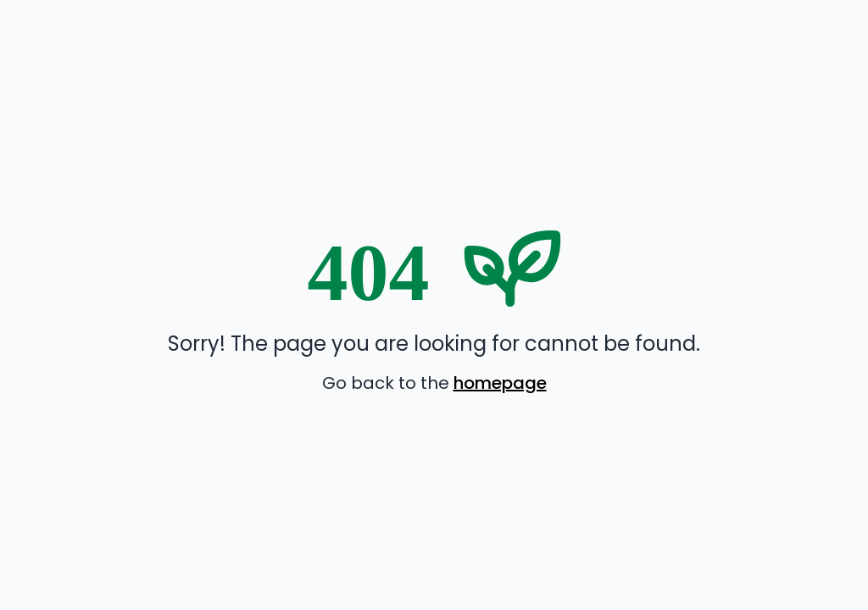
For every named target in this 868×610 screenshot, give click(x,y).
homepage (500, 383)
